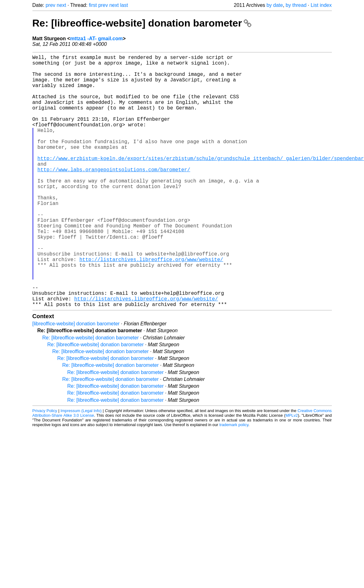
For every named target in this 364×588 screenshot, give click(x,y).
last (124, 5)
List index (321, 5)
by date (274, 5)
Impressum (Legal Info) (81, 467)
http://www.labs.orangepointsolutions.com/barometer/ (114, 196)
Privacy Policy (45, 467)
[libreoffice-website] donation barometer (76, 380)
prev (50, 5)
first (93, 5)
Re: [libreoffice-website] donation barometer (142, 23)
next (61, 5)
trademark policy (234, 481)
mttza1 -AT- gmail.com (97, 39)
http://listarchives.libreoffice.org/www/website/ (151, 305)
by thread (296, 5)
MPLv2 (292, 471)
